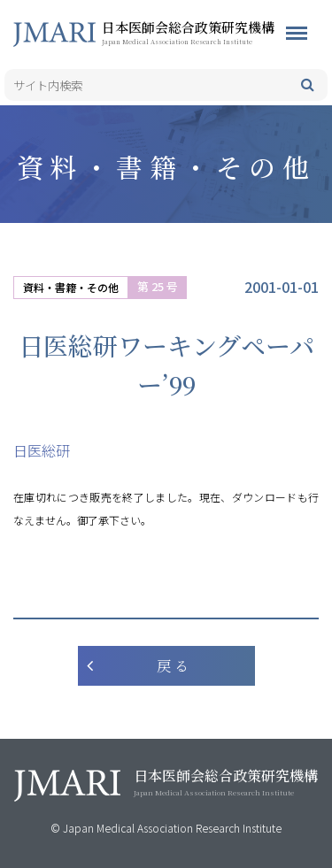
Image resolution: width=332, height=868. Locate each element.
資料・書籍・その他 (71, 287)
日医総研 (42, 450)
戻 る (173, 666)
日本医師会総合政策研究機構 (217, 32)
